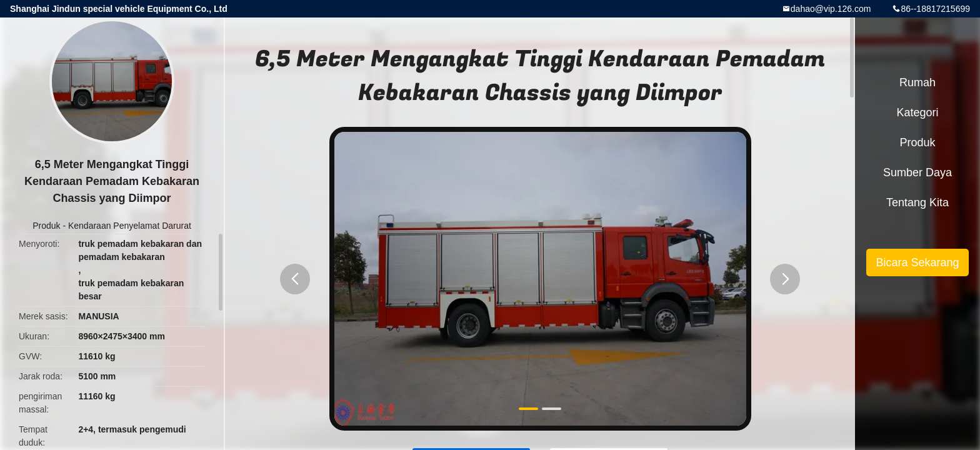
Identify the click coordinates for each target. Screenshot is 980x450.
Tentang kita (917, 202)
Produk (46, 226)
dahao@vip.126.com (831, 9)
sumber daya (917, 172)
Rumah (917, 82)
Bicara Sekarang (917, 262)
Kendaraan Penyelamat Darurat (130, 226)
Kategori (917, 112)
